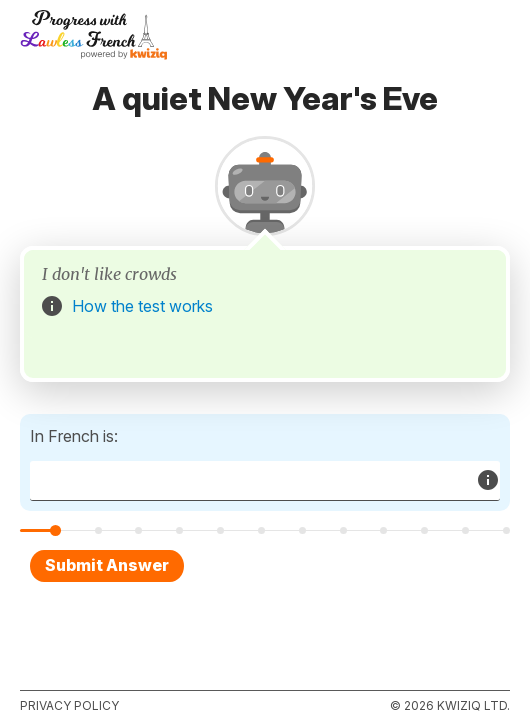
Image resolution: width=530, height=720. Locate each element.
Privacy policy (69, 705)
